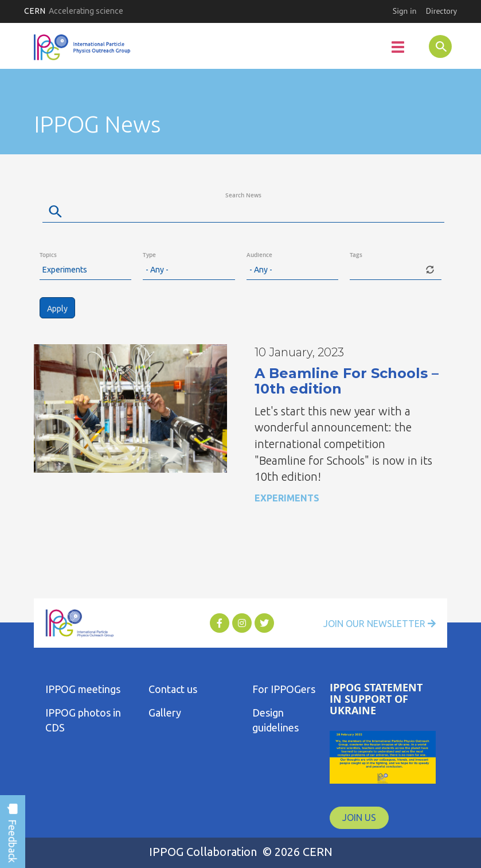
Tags (356, 255)
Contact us (173, 689)
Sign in (405, 11)
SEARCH (431, 46)
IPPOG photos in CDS (83, 720)
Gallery (165, 713)
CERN (74, 11)
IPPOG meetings (83, 689)
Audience (259, 255)
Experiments (287, 498)
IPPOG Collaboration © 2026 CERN (241, 852)
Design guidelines (275, 720)
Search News (243, 195)
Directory (441, 11)
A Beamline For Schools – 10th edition (347, 381)
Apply (57, 309)
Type (149, 255)
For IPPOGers (284, 689)
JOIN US (359, 818)
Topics (48, 255)
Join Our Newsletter (380, 624)
